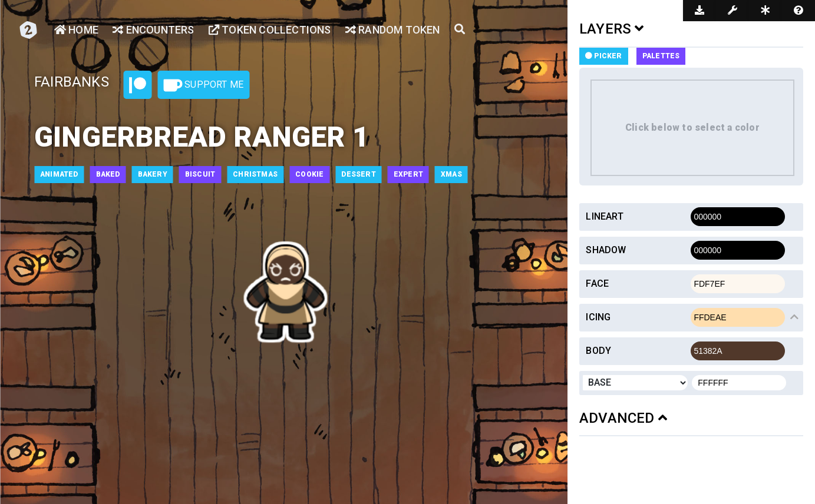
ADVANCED (623, 418)
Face (597, 283)
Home (76, 30)
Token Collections (270, 30)
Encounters (153, 30)
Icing (598, 317)
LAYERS (612, 29)
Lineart (604, 216)
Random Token (393, 30)
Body (598, 351)
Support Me (203, 85)
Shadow (606, 250)
